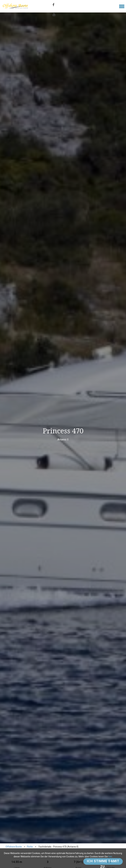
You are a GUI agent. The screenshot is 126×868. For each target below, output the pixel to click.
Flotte (30, 847)
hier (110, 857)
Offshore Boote (14, 847)
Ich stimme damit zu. (103, 862)
